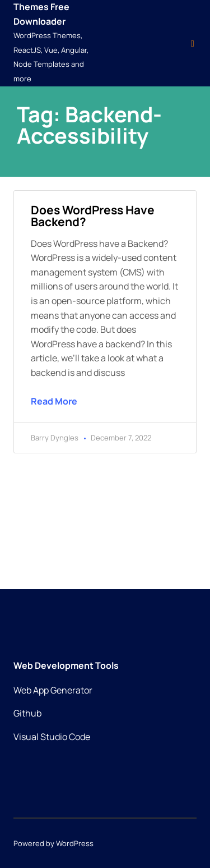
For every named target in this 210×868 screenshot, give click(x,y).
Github (27, 713)
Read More (54, 401)
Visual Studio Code (52, 737)
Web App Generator (53, 690)
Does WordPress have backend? (93, 216)
